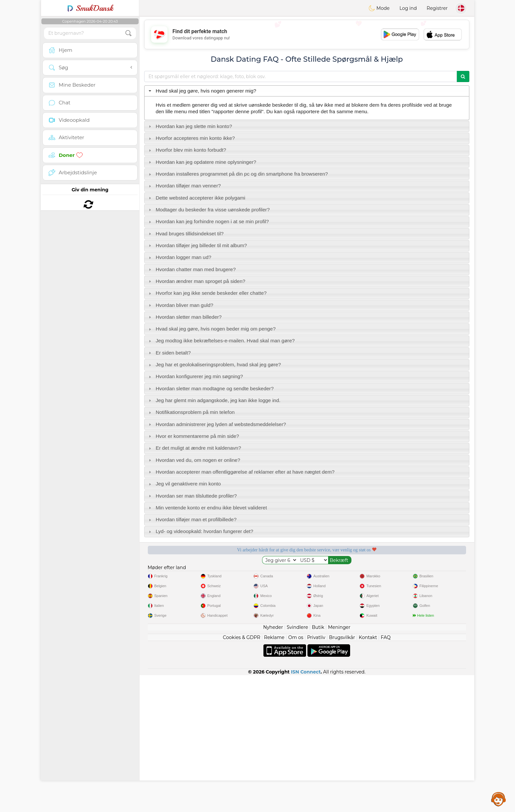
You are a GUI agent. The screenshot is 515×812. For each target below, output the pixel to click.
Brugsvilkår (342, 774)
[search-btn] (128, 33)
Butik (318, 764)
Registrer (437, 8)
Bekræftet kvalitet (349, 572)
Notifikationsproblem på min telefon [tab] (191, 412)
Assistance (499, 799)
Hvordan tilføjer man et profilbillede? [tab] (192, 519)
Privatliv (316, 774)
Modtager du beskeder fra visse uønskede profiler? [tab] (209, 210)
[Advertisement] (307, 34)
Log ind (408, 8)
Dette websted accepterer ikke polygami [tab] (196, 198)
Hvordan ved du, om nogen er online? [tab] (194, 460)
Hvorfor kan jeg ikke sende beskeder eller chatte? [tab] (207, 293)
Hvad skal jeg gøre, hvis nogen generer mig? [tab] (202, 91)
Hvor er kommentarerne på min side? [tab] (193, 436)
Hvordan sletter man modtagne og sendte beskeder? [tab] (211, 388)
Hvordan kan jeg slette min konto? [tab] (190, 126)
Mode (379, 8)
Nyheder (273, 764)
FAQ (386, 774)
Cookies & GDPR (242, 774)
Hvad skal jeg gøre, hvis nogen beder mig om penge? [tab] (212, 329)
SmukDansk (90, 8)
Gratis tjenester (180, 572)
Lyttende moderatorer (265, 572)
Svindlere (297, 764)
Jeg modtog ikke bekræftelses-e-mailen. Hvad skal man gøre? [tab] (221, 341)
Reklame (274, 774)
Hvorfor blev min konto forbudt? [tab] (187, 150)
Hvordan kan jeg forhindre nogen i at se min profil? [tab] (208, 221)
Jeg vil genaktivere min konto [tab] (184, 484)
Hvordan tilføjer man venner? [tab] (184, 186)
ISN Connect (306, 809)
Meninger (339, 764)
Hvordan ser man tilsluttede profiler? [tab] (192, 496)
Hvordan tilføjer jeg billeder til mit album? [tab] (197, 245)
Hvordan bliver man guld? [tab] (180, 305)
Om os (296, 774)
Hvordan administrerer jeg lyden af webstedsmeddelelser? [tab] (217, 424)
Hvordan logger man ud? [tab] (179, 257)
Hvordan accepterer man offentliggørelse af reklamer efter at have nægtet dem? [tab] (241, 472)
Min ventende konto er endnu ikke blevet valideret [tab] (207, 508)
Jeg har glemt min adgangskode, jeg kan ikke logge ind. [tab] (214, 400)
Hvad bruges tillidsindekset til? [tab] (185, 234)
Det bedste (434, 572)
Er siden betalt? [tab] (169, 353)
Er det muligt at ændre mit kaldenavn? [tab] (194, 448)
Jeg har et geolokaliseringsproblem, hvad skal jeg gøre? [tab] (214, 364)
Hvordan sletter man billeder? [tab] (184, 317)
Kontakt (368, 774)
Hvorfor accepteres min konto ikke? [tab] (191, 138)
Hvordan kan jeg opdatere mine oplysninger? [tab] (202, 162)
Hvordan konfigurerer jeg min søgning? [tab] (195, 376)
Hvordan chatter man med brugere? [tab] (191, 269)
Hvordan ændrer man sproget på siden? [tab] (196, 281)
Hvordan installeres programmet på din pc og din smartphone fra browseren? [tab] (238, 174)
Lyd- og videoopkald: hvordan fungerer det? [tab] (200, 531)
